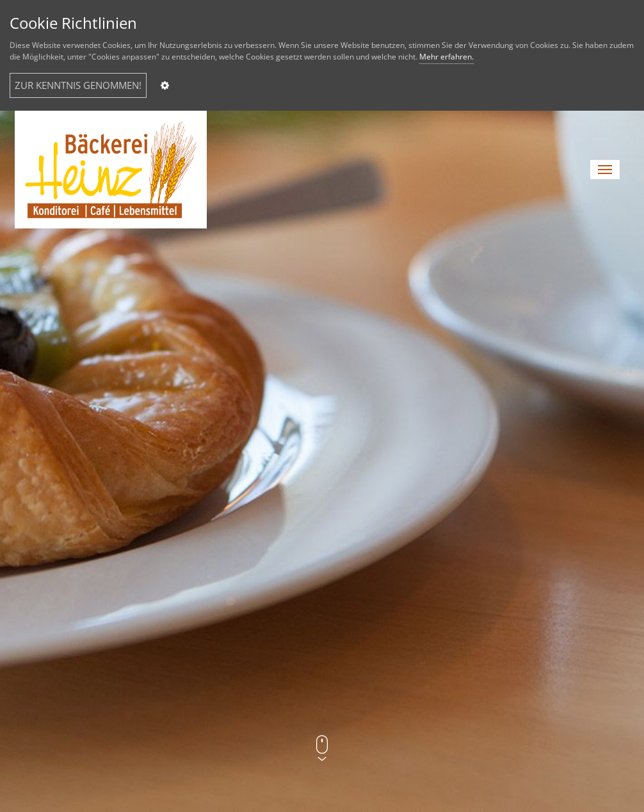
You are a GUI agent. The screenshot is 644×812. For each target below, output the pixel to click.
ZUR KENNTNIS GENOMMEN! (78, 85)
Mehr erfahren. (447, 57)
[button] (605, 170)
